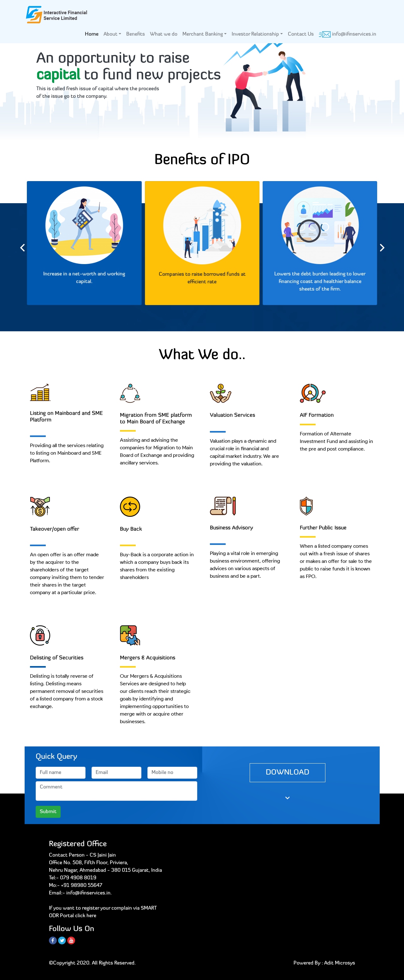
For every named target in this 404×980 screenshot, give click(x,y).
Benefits (136, 34)
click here (86, 916)
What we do (164, 34)
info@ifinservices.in (348, 34)
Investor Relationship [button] (255, 34)
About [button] (110, 34)
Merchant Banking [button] (203, 34)
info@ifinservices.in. (89, 893)
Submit (48, 812)
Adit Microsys (340, 963)
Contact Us (301, 34)
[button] (30, 93)
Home (93, 34)
